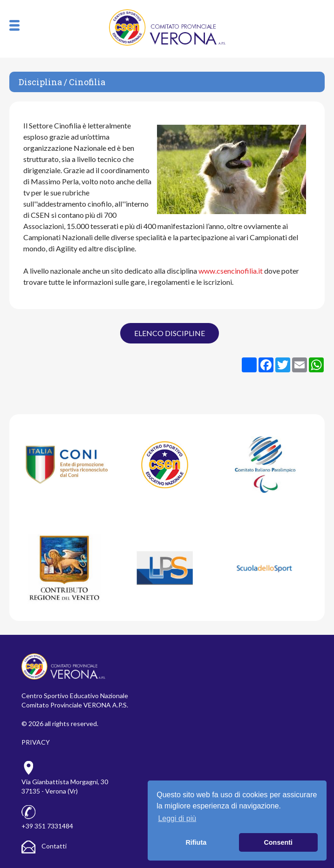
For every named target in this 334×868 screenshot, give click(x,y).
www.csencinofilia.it (231, 271)
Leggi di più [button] (177, 818)
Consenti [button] (278, 842)
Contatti (44, 846)
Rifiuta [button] (196, 842)
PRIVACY (36, 742)
